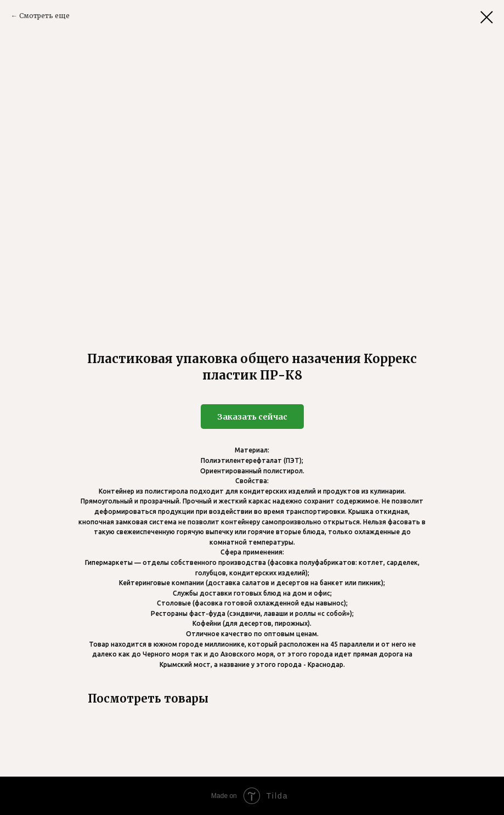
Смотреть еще (44, 16)
